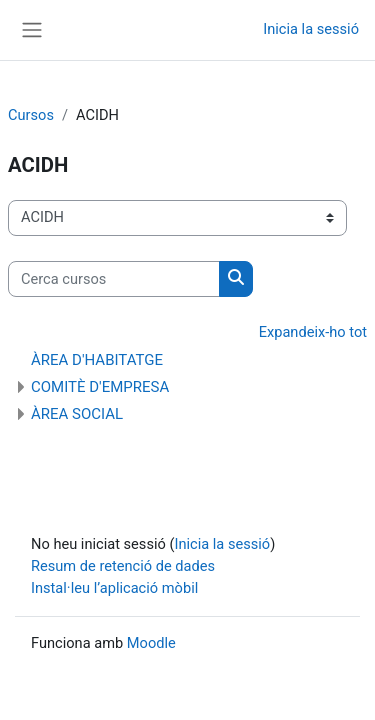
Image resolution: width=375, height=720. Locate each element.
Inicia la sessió (311, 29)
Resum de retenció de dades (123, 566)
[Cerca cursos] (114, 279)
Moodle (151, 643)
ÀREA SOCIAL (77, 414)
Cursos (31, 115)
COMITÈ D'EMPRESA (100, 387)
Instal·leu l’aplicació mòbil (114, 588)
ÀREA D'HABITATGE (97, 360)
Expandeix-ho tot (313, 332)
